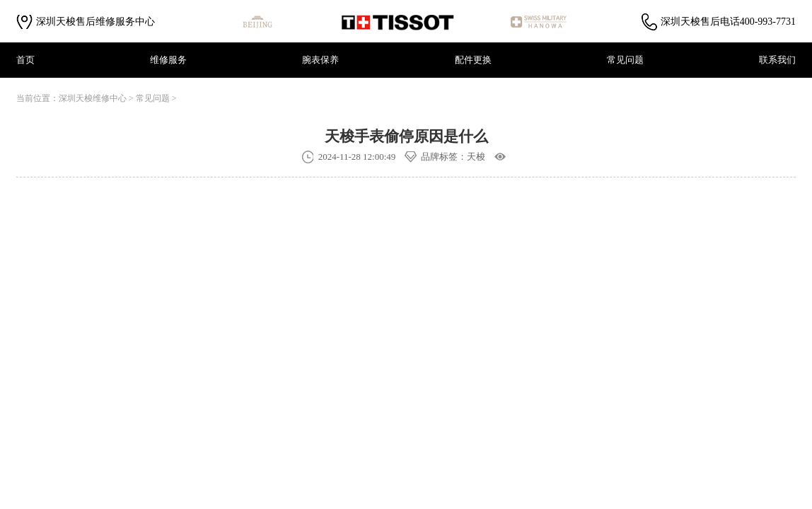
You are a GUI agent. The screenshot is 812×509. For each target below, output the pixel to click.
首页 (25, 60)
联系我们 (777, 60)
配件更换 (473, 60)
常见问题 (625, 60)
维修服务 (168, 60)
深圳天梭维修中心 (93, 98)
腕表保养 (320, 60)
